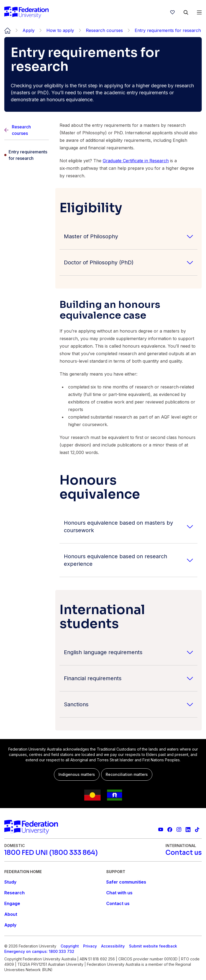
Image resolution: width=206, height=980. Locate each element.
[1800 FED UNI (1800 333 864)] (51, 853)
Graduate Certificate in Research (136, 161)
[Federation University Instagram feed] (179, 830)
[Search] (186, 12)
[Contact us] (184, 853)
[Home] (26, 12)
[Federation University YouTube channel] (161, 830)
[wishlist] (172, 12)
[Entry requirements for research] (27, 155)
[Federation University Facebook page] (170, 830)
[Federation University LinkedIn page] (188, 830)
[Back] (27, 130)
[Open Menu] (199, 12)
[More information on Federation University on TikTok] (197, 830)
